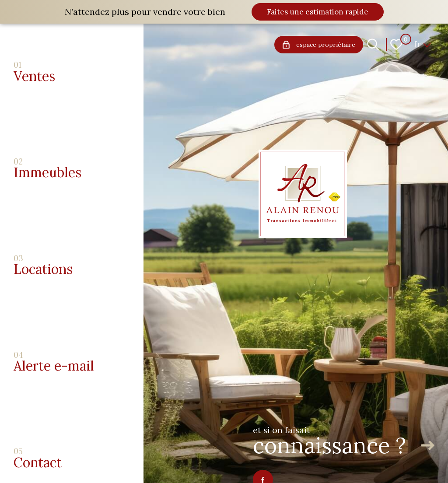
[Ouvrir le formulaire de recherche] (373, 44)
